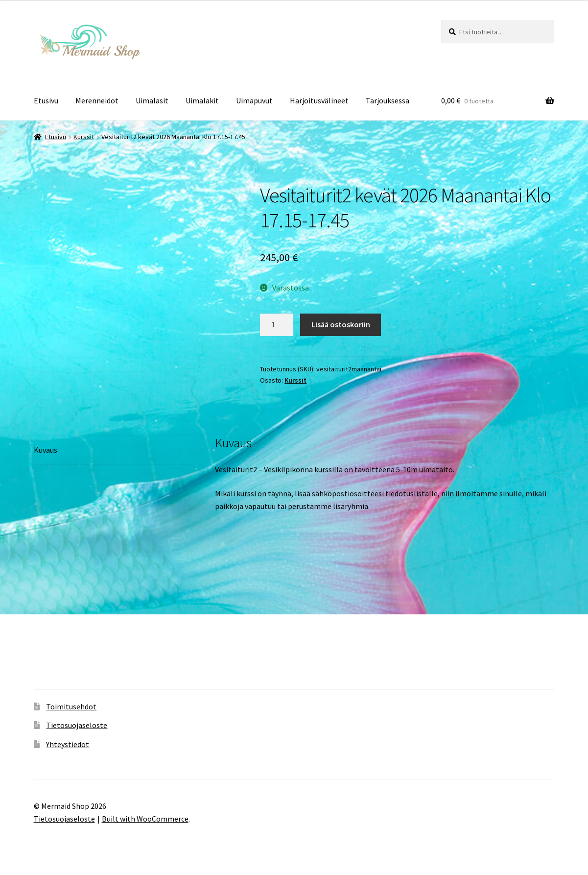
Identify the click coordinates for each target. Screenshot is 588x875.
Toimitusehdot (71, 706)
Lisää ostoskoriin (341, 324)
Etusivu (46, 100)
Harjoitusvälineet (319, 100)
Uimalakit (202, 100)
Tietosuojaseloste (77, 725)
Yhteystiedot (68, 744)
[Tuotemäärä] (277, 325)
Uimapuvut (254, 100)
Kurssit (84, 137)
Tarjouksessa (388, 100)
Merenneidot (97, 100)
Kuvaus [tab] (46, 450)
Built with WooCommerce (145, 819)
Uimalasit (152, 100)
